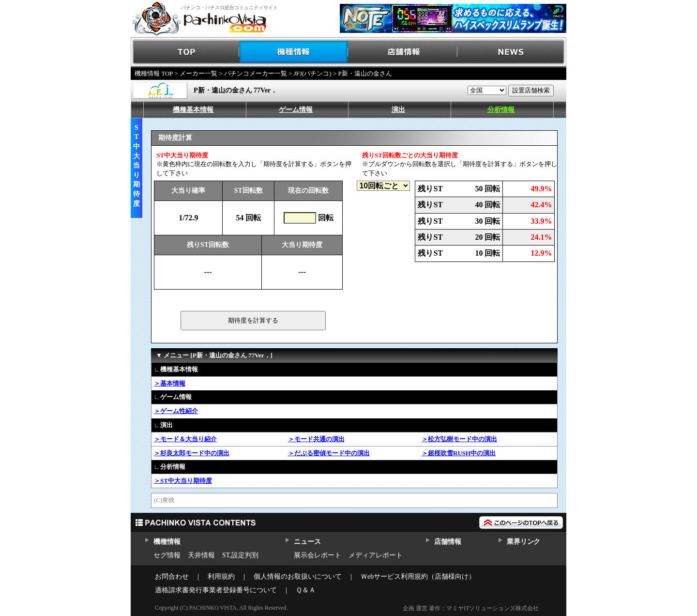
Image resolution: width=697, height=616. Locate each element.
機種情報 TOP (154, 73)
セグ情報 (167, 555)
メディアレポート (376, 555)
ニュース (307, 542)
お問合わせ (172, 577)
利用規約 (221, 577)
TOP (185, 52)
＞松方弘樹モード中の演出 (459, 439)
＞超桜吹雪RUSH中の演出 (459, 453)
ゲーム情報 (296, 110)
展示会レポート (318, 555)
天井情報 (201, 555)
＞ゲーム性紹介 (176, 411)
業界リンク (523, 542)
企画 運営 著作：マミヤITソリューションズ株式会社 (471, 608)
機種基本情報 (193, 110)
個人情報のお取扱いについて (298, 577)
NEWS (512, 52)
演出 (398, 110)
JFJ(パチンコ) (313, 73)
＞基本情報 (170, 383)
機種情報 (294, 52)
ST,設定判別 (240, 555)
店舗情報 (403, 52)
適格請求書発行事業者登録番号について (216, 590)
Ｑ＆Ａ (306, 590)
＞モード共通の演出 (316, 439)
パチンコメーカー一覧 (256, 73)
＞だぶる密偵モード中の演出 (329, 453)
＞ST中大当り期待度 (183, 481)
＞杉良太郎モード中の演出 (192, 453)
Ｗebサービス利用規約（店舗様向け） (418, 577)
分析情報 (501, 110)
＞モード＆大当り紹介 (185, 439)
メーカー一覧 (198, 73)
